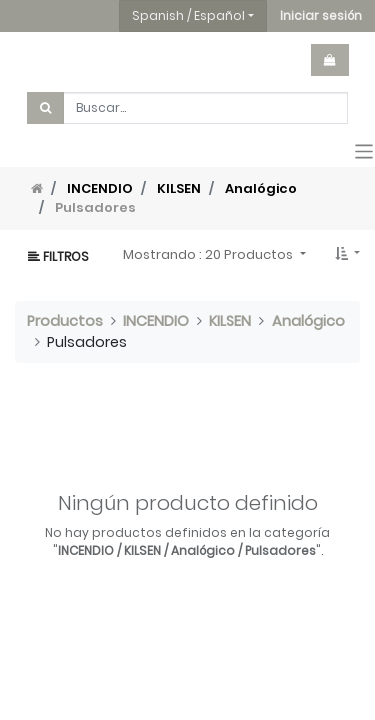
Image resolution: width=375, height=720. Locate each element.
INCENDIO (100, 188)
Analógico (261, 188)
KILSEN (179, 188)
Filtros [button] (58, 256)
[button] (321, 16)
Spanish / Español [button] (188, 15)
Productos (65, 321)
